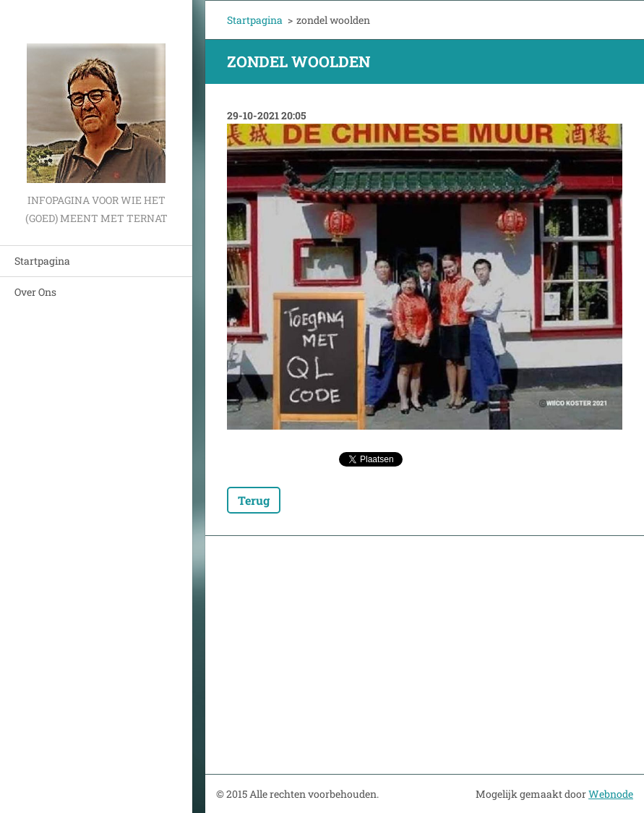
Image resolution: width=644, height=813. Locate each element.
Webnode (611, 794)
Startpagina (42, 261)
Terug (254, 500)
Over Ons (35, 292)
